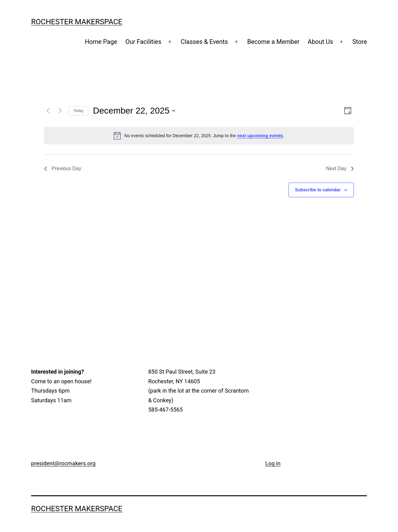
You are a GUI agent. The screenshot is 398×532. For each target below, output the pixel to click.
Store (360, 42)
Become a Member (273, 42)
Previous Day (63, 168)
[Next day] (60, 111)
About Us (320, 42)
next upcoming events (260, 136)
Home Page (101, 42)
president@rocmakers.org (63, 463)
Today (78, 111)
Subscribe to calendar (318, 190)
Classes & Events (204, 42)
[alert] (199, 136)
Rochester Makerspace (77, 22)
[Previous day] (48, 111)
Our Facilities (143, 42)
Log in (273, 463)
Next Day (340, 168)
